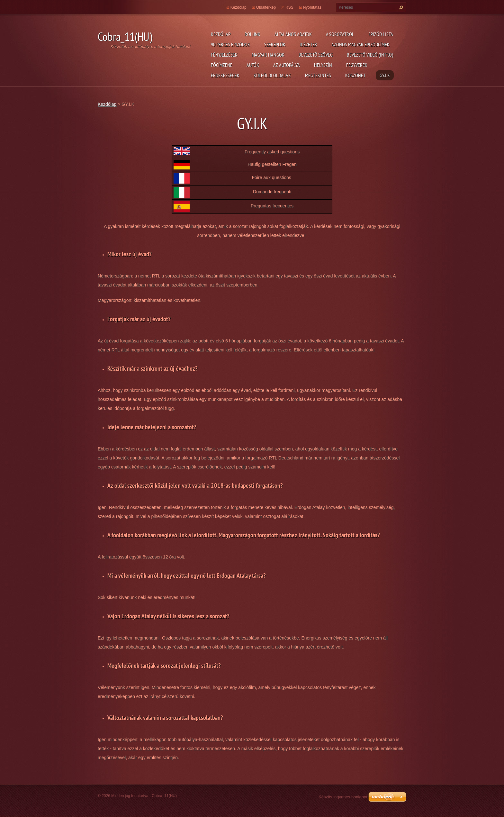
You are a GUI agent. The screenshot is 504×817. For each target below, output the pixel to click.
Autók (253, 65)
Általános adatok (293, 34)
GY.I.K (385, 75)
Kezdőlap (221, 34)
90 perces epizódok (230, 44)
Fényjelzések (224, 55)
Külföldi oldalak (272, 75)
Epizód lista (381, 34)
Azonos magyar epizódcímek (360, 44)
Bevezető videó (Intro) (370, 55)
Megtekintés (318, 75)
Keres (400, 7)
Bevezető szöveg (316, 55)
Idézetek (308, 44)
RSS (289, 7)
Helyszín (323, 65)
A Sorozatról (340, 34)
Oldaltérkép (266, 7)
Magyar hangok (268, 55)
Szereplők (275, 44)
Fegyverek (357, 65)
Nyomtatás (312, 7)
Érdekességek (225, 75)
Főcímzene (222, 65)
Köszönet (355, 75)
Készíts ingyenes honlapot (343, 797)
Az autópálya (287, 65)
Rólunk (252, 34)
